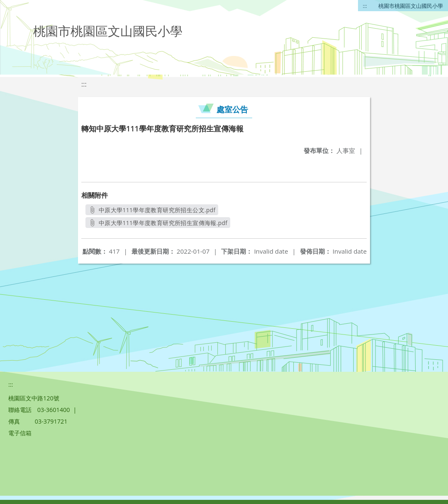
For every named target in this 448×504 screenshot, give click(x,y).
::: (365, 6)
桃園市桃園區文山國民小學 (411, 6)
